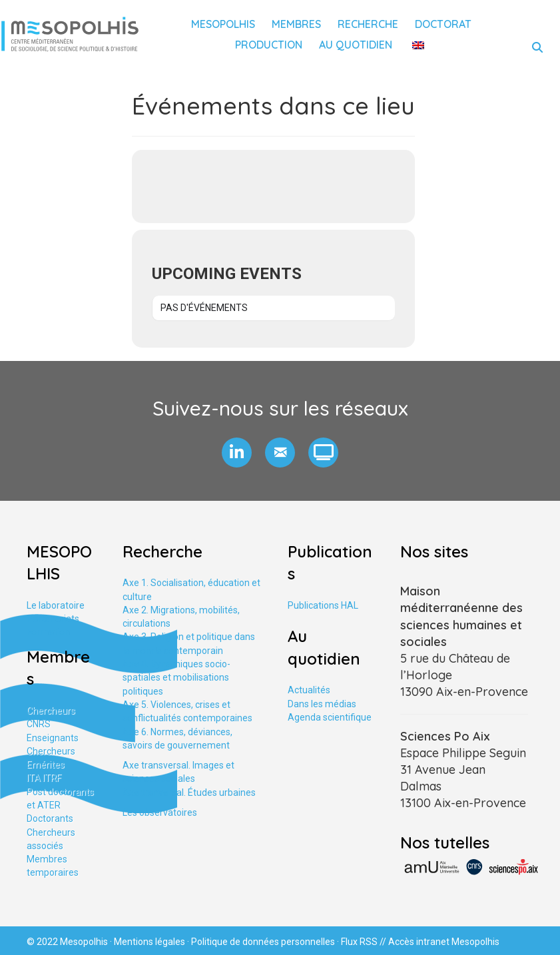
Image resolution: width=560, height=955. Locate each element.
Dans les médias (322, 704)
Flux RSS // (365, 942)
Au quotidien (356, 45)
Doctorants (50, 818)
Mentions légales (149, 942)
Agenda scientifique (330, 717)
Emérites (46, 765)
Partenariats (53, 619)
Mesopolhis (223, 24)
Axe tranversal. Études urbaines (189, 793)
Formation (48, 632)
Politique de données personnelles (263, 942)
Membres (296, 24)
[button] (237, 453)
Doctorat (443, 24)
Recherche (368, 24)
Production (269, 45)
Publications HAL (323, 605)
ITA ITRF (44, 778)
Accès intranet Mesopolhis (444, 942)
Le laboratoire (56, 605)
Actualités (309, 690)
